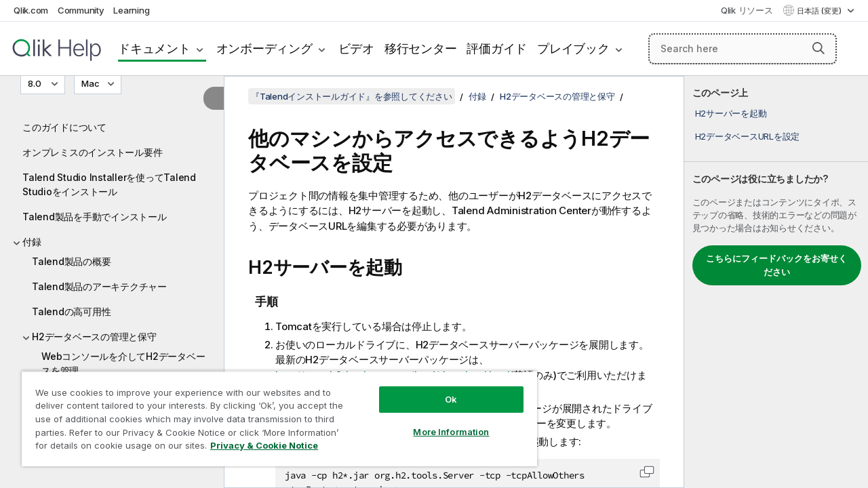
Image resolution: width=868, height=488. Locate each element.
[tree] (112, 272)
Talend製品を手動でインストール (95, 217)
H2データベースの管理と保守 (94, 337)
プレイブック (573, 48)
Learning (131, 10)
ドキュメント (154, 48)
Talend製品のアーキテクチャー (99, 286)
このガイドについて (64, 127)
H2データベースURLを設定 (748, 136)
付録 (32, 242)
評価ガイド (497, 48)
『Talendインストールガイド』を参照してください (352, 96)
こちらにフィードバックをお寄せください (776, 265)
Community (81, 10)
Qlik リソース (747, 10)
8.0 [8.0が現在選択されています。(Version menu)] (36, 83)
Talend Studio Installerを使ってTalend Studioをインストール (109, 184)
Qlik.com (31, 10)
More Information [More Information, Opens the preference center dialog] (451, 432)
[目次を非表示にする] (214, 98)
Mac (91, 83)
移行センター (421, 48)
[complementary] (776, 282)
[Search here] (743, 49)
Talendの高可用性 (71, 311)
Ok (451, 399)
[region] (279, 419)
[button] (818, 48)
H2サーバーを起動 (731, 113)
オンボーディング (264, 48)
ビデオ (356, 48)
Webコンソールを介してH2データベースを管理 (123, 363)
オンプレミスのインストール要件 (92, 152)
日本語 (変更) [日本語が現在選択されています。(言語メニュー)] (820, 11)
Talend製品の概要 (71, 261)
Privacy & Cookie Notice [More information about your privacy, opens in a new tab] (264, 445)
